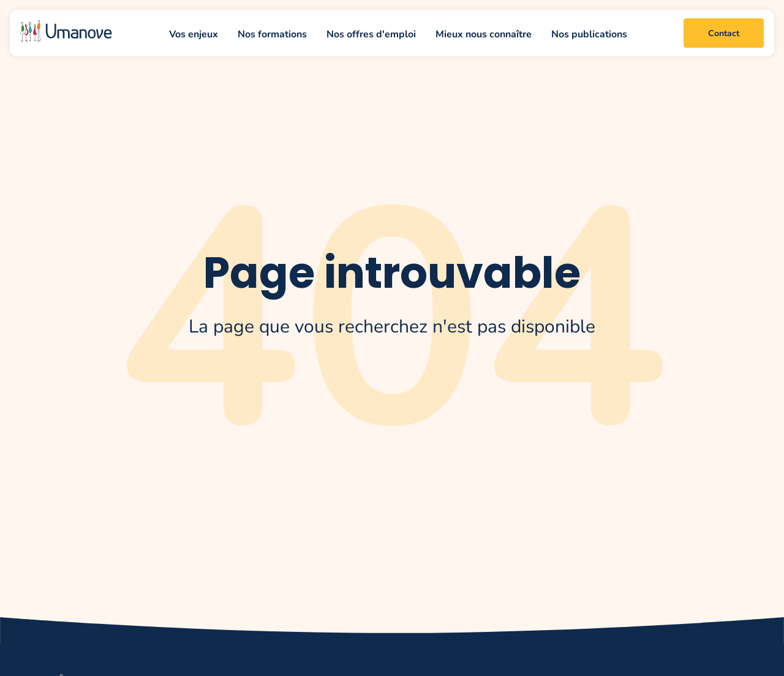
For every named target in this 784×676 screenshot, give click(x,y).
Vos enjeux (194, 33)
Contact (724, 33)
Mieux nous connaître (484, 33)
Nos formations (272, 33)
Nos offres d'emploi (371, 33)
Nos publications (589, 33)
